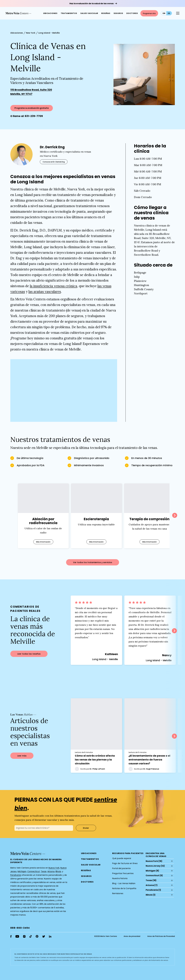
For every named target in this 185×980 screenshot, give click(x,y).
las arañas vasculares (45, 292)
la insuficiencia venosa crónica (54, 286)
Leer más (22, 757)
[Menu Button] (178, 13)
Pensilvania (16, 876)
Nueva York (54, 869)
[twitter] (44, 938)
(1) (153, 891)
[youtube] (17, 938)
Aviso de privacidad (132, 938)
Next (175, 515)
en (164, 13)
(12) (155, 867)
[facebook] (11, 938)
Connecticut (34, 873)
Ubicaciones (17, 33)
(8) (152, 872)
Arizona (51, 873)
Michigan (22, 873)
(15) (154, 863)
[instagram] (24, 938)
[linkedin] (50, 938)
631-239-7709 (34, 116)
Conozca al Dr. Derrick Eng (54, 162)
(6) (154, 877)
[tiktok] (31, 938)
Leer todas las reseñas (29, 655)
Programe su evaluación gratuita (32, 108)
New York (31, 33)
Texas (44, 873)
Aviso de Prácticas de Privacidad (161, 938)
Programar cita (149, 13)
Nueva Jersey (153, 867)
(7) (152, 887)
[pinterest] (37, 938)
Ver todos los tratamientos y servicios (93, 562)
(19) (151, 882)
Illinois (58, 873)
